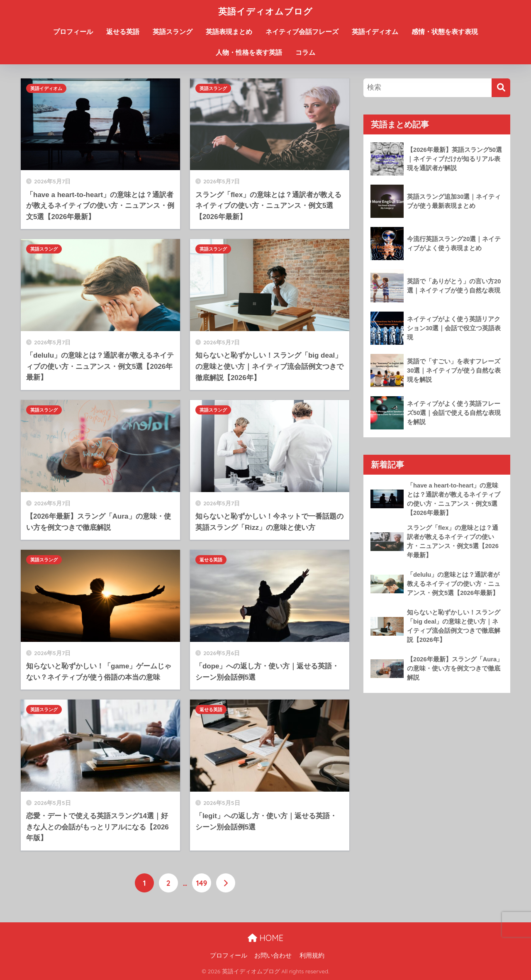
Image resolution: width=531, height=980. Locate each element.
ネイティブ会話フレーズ (302, 32)
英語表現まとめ (229, 32)
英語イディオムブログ (265, 11)
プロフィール (73, 32)
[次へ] (226, 883)
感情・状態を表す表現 (445, 32)
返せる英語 (123, 32)
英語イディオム (375, 32)
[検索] (501, 88)
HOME (265, 938)
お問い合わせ (273, 956)
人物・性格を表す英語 (249, 52)
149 (202, 883)
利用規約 (312, 956)
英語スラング (173, 32)
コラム (305, 52)
